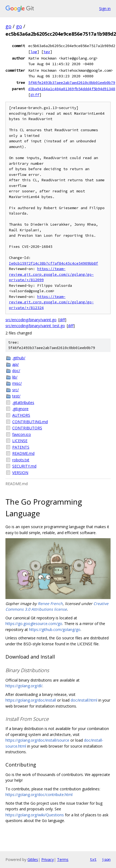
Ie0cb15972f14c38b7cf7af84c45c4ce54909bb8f (54, 263)
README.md (23, 453)
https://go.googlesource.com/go (34, 624)
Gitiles (33, 859)
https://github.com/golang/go (55, 629)
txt (93, 859)
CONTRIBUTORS (27, 428)
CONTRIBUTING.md (30, 422)
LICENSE (20, 441)
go (8, 26)
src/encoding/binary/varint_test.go (35, 326)
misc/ (17, 383)
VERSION (20, 473)
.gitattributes (23, 402)
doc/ (16, 371)
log (34, 52)
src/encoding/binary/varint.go (31, 320)
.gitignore (20, 409)
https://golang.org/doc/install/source (37, 740)
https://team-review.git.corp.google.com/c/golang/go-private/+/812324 (51, 302)
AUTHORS (21, 415)
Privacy (48, 859)
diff (35, 95)
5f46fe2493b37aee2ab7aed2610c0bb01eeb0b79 (72, 83)
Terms (63, 859)
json (106, 859)
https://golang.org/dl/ (24, 686)
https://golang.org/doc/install (31, 700)
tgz (47, 52)
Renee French (50, 604)
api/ (15, 364)
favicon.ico (22, 434)
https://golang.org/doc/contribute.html (39, 795)
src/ (15, 390)
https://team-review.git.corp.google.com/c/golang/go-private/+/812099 (51, 274)
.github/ (19, 358)
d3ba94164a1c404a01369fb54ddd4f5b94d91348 (72, 89)
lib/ (15, 377)
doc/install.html (84, 700)
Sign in (105, 9)
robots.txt (21, 460)
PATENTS (21, 447)
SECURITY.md (24, 466)
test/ (16, 396)
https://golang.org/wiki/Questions (35, 815)
